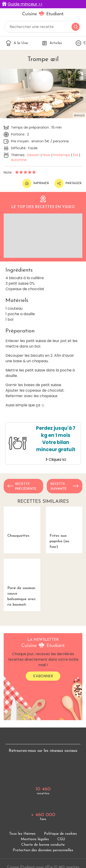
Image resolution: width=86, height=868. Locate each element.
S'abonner (43, 676)
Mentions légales (35, 839)
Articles (52, 43)
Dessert (33, 155)
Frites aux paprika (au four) (64, 528)
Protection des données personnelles (43, 850)
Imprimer (36, 183)
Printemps (62, 155)
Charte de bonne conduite (43, 845)
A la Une (17, 43)
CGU (61, 839)
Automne (19, 160)
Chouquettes (22, 522)
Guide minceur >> (25, 4)
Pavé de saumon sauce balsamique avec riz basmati (22, 583)
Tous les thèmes (22, 834)
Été (76, 155)
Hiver (47, 155)
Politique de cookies (60, 834)
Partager (68, 183)
